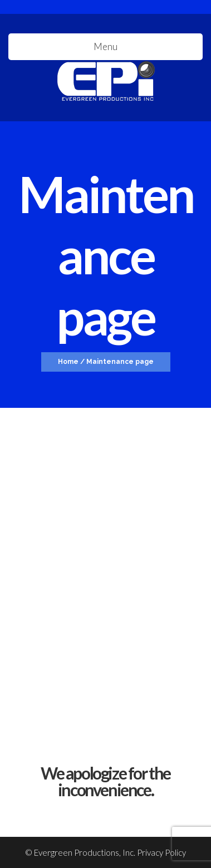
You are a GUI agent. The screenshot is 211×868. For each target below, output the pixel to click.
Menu (105, 46)
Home (68, 362)
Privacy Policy (161, 852)
